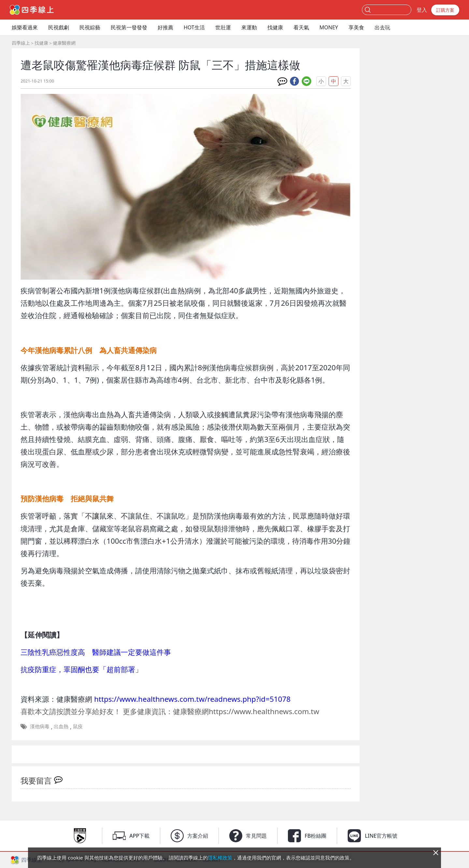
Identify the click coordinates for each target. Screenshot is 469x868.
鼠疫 (78, 726)
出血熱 (61, 726)
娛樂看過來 (25, 27)
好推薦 (165, 27)
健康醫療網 (64, 43)
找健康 (275, 27)
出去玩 (382, 27)
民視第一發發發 (129, 27)
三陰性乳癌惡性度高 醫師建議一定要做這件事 (96, 652)
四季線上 (21, 43)
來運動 (249, 27)
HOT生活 (194, 27)
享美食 (356, 27)
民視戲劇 (59, 27)
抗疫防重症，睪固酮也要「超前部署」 (81, 669)
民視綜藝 (90, 27)
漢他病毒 (40, 726)
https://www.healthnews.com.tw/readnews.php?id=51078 (192, 699)
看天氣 (301, 27)
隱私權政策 (220, 858)
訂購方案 (445, 10)
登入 (422, 10)
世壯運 (223, 27)
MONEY (329, 27)
